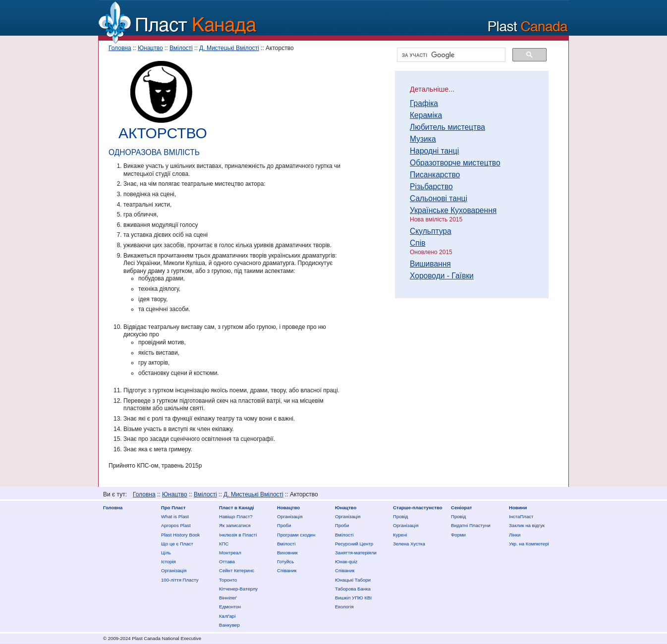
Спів (417, 243)
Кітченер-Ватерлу (238, 589)
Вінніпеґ (228, 598)
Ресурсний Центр (354, 544)
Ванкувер (229, 625)
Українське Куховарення (453, 210)
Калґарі (227, 616)
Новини (518, 508)
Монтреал (230, 553)
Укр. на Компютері (529, 544)
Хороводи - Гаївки (442, 276)
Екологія (344, 607)
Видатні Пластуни (471, 525)
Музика (423, 139)
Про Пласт (173, 508)
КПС (224, 544)
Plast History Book (180, 535)
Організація (174, 570)
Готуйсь (285, 562)
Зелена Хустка (409, 544)
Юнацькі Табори (353, 580)
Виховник (287, 553)
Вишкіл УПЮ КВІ (353, 598)
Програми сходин (296, 535)
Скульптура (431, 231)
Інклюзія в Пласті (238, 535)
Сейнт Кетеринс (237, 570)
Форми (458, 535)
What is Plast (175, 516)
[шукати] (450, 55)
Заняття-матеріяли (356, 553)
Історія (168, 562)
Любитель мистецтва (447, 127)
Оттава (227, 562)
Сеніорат (461, 508)
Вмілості (181, 48)
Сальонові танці (439, 198)
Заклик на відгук (527, 525)
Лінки (515, 535)
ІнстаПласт (521, 516)
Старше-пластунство (418, 508)
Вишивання (430, 264)
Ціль (166, 553)
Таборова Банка (353, 589)
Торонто (228, 580)
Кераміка (426, 115)
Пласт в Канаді (237, 508)
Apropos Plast (176, 525)
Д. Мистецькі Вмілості (229, 48)
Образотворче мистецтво (455, 163)
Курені (400, 535)
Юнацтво (150, 48)
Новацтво (288, 508)
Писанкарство (435, 175)
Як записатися (235, 525)
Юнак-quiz (346, 562)
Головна (120, 48)
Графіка (424, 103)
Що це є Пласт (177, 544)
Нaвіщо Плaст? (236, 516)
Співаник (287, 570)
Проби (284, 525)
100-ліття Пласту (180, 580)
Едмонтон (230, 607)
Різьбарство (431, 187)
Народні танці (434, 151)
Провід (400, 516)
